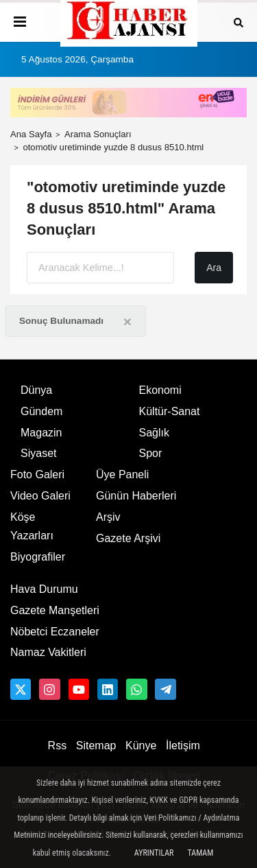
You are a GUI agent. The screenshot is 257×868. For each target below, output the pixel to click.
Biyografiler (38, 557)
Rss (58, 746)
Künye (141, 746)
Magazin (41, 433)
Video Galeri (40, 496)
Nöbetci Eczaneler (55, 632)
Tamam (200, 853)
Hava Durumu (44, 589)
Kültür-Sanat (170, 411)
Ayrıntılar (154, 853)
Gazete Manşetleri (55, 610)
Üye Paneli (122, 474)
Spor (151, 453)
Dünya (36, 390)
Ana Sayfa (31, 134)
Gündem (41, 411)
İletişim (183, 746)
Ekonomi (160, 390)
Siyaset (38, 453)
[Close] (127, 321)
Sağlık (154, 433)
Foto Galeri (37, 474)
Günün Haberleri (136, 496)
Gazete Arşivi (128, 538)
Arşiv (108, 517)
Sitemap (96, 746)
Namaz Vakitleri (48, 652)
